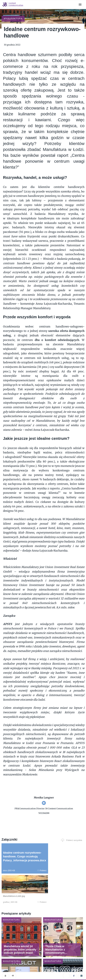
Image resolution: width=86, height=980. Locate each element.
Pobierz (21, 862)
